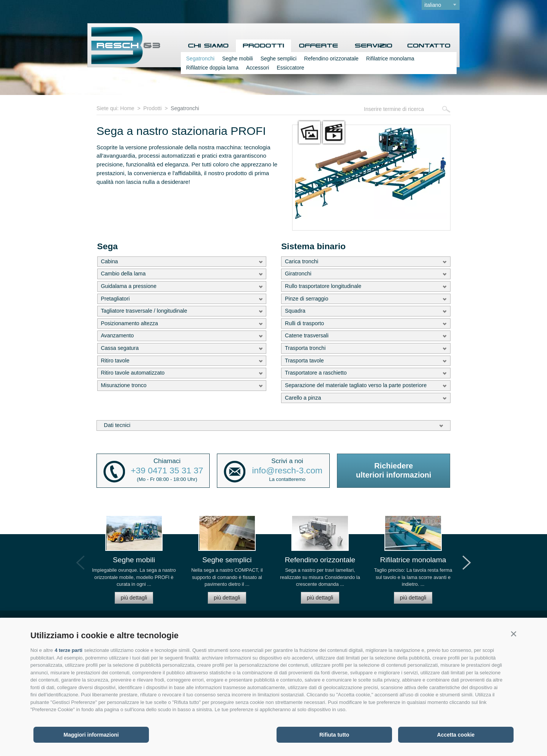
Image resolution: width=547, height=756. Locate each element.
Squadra (295, 311)
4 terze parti (69, 650)
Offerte (319, 46)
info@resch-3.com (287, 471)
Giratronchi (298, 274)
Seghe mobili (238, 59)
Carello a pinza (303, 398)
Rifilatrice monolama (390, 59)
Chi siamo (208, 46)
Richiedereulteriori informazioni (394, 470)
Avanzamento (117, 335)
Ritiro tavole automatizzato (133, 373)
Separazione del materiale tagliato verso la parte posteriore (356, 385)
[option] (134, 563)
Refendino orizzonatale (331, 59)
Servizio (374, 46)
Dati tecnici (117, 425)
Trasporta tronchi (305, 348)
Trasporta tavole (304, 361)
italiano (433, 5)
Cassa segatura (120, 348)
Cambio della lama (123, 274)
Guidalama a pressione (129, 286)
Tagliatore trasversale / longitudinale (144, 311)
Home (127, 108)
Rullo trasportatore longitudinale (323, 286)
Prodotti (263, 46)
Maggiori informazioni (91, 735)
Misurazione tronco (123, 385)
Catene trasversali (307, 335)
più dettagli (134, 598)
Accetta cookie (456, 735)
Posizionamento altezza (129, 323)
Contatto (429, 46)
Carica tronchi (302, 261)
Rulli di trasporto (304, 323)
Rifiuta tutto (334, 735)
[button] (514, 634)
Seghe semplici (279, 59)
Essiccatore (290, 68)
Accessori (258, 68)
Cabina (109, 261)
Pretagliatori (115, 299)
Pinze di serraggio (307, 299)
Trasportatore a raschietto (316, 373)
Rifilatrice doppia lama (212, 68)
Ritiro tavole (115, 361)
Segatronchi (200, 59)
